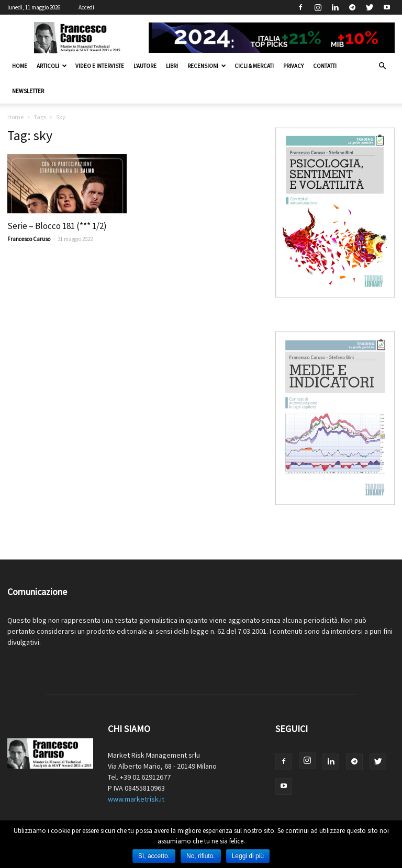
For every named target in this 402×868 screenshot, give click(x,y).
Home (20, 66)
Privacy (293, 66)
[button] (382, 66)
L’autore (145, 66)
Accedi (86, 7)
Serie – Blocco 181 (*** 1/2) (57, 226)
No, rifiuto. (201, 856)
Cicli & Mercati (254, 66)
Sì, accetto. (154, 856)
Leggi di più (248, 856)
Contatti (325, 66)
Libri (172, 66)
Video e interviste (100, 66)
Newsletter (28, 91)
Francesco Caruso (29, 239)
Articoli (52, 66)
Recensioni (207, 66)
